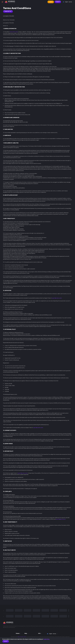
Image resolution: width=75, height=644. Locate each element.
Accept (6, 641)
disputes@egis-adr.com (61, 519)
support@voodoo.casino (57, 298)
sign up (58, 2)
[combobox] (68, 2)
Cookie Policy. (46, 639)
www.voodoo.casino (14, 32)
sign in (51, 2)
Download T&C (8, 12)
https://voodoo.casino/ (22, 637)
